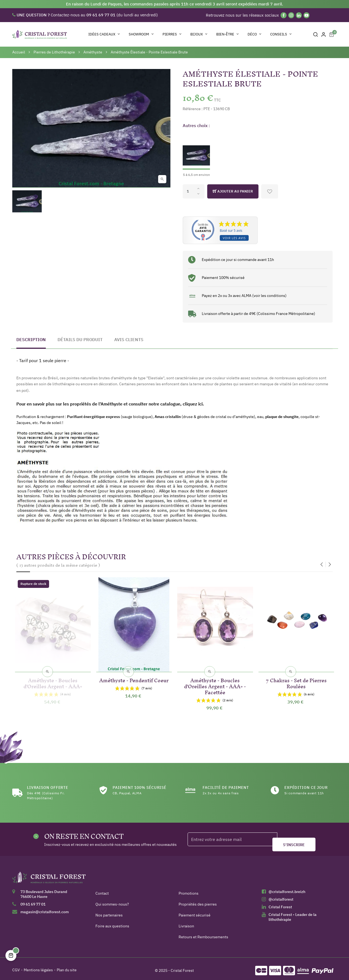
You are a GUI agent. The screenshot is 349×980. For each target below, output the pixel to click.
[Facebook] (284, 15)
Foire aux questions (112, 922)
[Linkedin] (299, 15)
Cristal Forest (280, 903)
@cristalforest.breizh (287, 888)
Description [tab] (31, 339)
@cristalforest (281, 896)
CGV (16, 966)
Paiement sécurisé (195, 912)
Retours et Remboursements (203, 933)
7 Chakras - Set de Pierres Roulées (296, 679)
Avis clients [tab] (129, 339)
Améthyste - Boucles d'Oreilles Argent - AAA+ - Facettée (215, 682)
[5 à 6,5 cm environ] (196, 155)
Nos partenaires (109, 912)
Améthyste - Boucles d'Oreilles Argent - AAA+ (53, 679)
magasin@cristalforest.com (45, 908)
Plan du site (67, 966)
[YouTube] (306, 15)
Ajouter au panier (233, 191)
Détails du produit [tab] (80, 339)
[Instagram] (291, 15)
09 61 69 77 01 (33, 901)
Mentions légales (38, 966)
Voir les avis (234, 238)
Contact (102, 890)
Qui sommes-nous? (112, 901)
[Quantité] (194, 191)
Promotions (189, 890)
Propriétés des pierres (198, 901)
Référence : (193, 109)
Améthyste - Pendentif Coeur (134, 679)
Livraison (186, 922)
